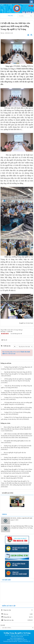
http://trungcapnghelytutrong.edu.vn (19, 640)
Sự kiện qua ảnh (8, 493)
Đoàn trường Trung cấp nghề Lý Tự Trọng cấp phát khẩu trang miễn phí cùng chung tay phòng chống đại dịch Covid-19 (16, 429)
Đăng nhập (10, 16)
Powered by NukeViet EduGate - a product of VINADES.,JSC (17, 641)
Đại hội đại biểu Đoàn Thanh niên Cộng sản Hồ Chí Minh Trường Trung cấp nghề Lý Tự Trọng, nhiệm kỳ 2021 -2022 (16, 374)
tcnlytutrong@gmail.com (19, 638)
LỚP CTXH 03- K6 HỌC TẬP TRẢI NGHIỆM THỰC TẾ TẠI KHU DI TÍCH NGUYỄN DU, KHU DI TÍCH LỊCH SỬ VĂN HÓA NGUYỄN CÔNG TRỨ (17, 436)
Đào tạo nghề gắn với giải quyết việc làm (15, 453)
